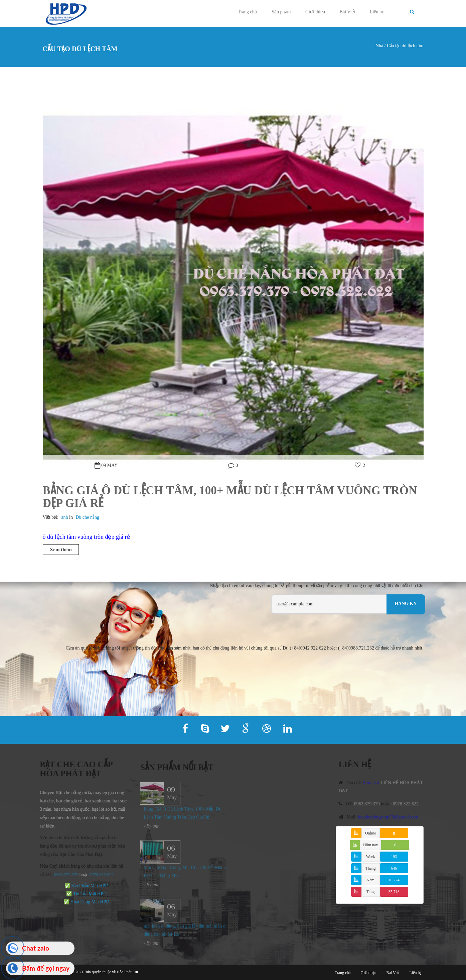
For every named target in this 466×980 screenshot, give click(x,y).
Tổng (370, 892)
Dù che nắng (87, 517)
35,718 (394, 892)
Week (371, 857)
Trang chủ (248, 12)
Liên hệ (377, 12)
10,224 (394, 880)
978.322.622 (100, 874)
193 (394, 857)
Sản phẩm (281, 12)
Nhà (379, 46)
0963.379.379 (64, 874)
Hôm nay (370, 845)
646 (394, 868)
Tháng (371, 868)
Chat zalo (36, 948)
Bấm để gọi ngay (46, 968)
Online (371, 833)
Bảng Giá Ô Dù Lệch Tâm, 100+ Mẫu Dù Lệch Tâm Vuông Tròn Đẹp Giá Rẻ (230, 497)
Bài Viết (348, 12)
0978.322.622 (408, 804)
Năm (371, 880)
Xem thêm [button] (61, 550)
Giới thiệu (315, 12)
